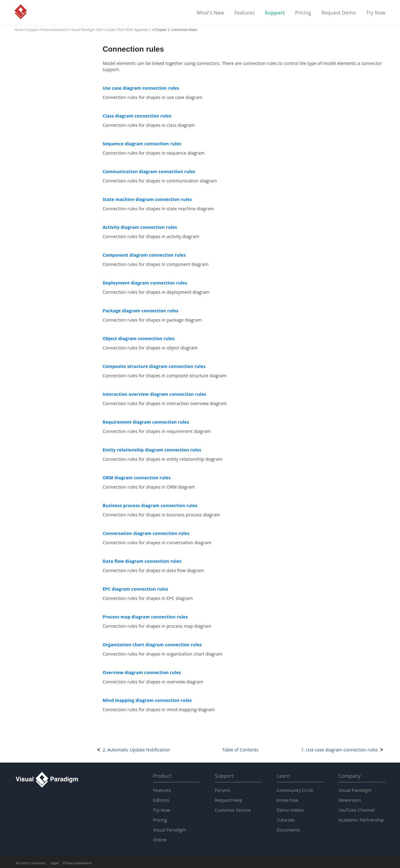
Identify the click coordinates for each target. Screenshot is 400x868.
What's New (210, 13)
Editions (161, 800)
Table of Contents (240, 750)
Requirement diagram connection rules (146, 422)
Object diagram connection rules (139, 338)
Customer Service (233, 810)
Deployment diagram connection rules (145, 283)
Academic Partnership (361, 820)
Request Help (229, 800)
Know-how (287, 800)
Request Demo (338, 13)
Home (19, 30)
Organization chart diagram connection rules (152, 645)
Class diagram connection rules (137, 116)
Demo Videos (290, 810)
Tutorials (286, 820)
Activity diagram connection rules (140, 227)
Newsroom (350, 800)
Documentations (55, 30)
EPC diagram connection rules (135, 589)
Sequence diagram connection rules (142, 144)
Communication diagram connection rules (149, 171)
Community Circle (295, 790)
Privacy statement (77, 863)
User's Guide (93, 30)
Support (275, 13)
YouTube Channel (357, 810)
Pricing (303, 13)
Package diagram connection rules (140, 311)
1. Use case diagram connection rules (339, 750)
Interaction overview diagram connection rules (154, 394)
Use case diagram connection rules (141, 88)
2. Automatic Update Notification (136, 750)
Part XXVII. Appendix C (135, 30)
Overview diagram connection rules (142, 672)
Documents (288, 830)
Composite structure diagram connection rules (154, 366)
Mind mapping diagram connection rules (147, 700)
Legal (55, 863)
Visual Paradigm (21, 12)
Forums (223, 790)
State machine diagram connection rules (147, 199)
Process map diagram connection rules (145, 617)
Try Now (376, 13)
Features (245, 13)
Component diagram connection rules (144, 255)
